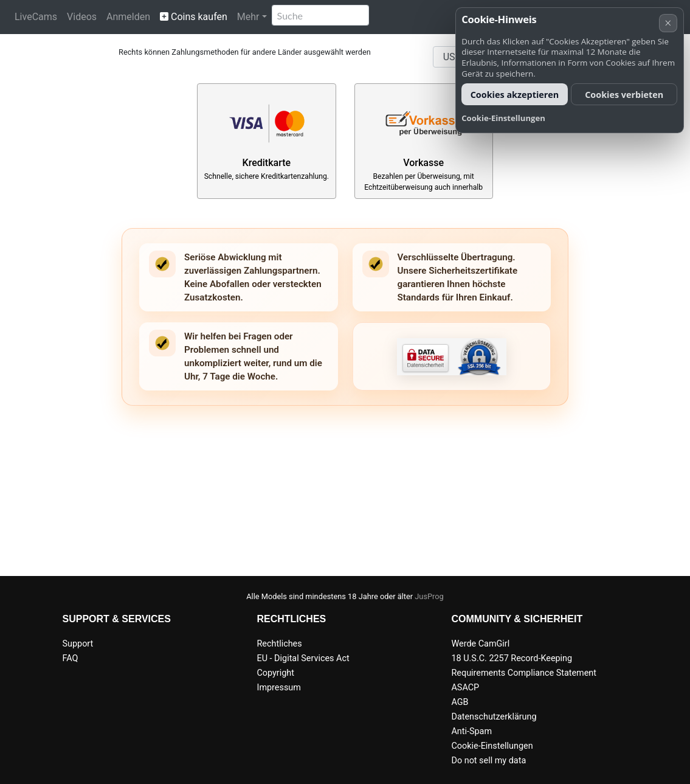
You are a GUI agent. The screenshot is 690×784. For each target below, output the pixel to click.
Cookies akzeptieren (515, 95)
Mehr (248, 17)
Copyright (275, 673)
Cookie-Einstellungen (492, 746)
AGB (460, 702)
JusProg (429, 596)
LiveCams (36, 17)
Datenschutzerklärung (494, 717)
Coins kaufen (194, 17)
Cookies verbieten (624, 95)
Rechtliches (279, 644)
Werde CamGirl (480, 644)
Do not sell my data (488, 761)
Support (78, 644)
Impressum (278, 688)
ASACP (465, 688)
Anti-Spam (471, 731)
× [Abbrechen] (668, 23)
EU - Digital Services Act (303, 658)
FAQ (71, 658)
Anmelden (128, 17)
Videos (82, 17)
